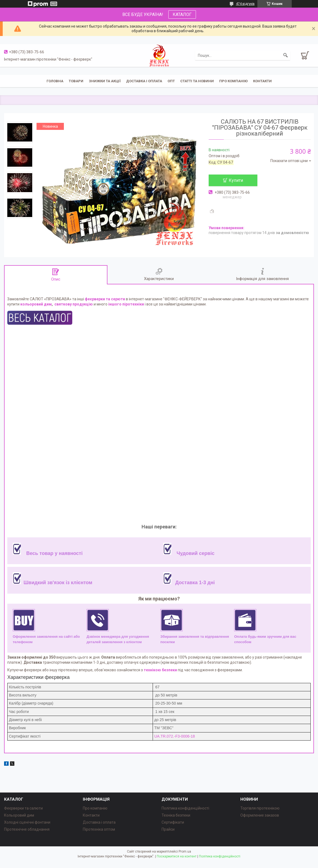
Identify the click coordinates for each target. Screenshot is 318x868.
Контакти (262, 81)
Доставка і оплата (144, 81)
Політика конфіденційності (185, 808)
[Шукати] (286, 55)
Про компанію (233, 81)
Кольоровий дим (19, 815)
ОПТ (171, 81)
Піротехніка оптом (99, 829)
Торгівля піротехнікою (260, 808)
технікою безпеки (160, 670)
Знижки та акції (105, 81)
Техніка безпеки (176, 815)
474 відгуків (245, 4)
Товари (76, 81)
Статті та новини (197, 81)
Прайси (168, 829)
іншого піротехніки (126, 304)
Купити (236, 180)
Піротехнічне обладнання (27, 829)
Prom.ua (185, 851)
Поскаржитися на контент (177, 856)
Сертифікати (173, 822)
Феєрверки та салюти (23, 808)
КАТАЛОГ (182, 14)
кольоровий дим (36, 304)
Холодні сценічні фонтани (27, 822)
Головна (55, 81)
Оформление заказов (260, 815)
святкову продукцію (74, 304)
